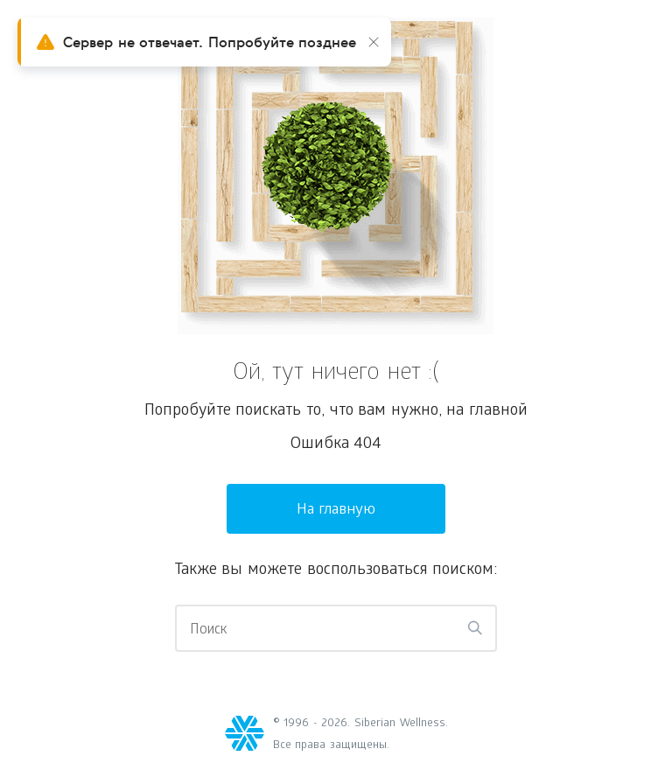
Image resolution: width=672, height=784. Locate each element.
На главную (336, 511)
